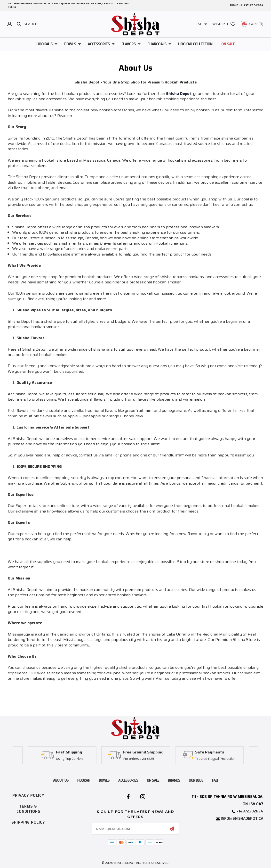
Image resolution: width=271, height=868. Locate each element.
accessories (128, 780)
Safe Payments (210, 752)
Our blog (196, 780)
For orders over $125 (139, 759)
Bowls (73, 44)
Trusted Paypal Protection (215, 759)
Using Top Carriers (70, 759)
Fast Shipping (69, 752)
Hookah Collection (195, 44)
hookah (84, 780)
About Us (61, 780)
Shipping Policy (28, 822)
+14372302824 (250, 811)
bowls (104, 780)
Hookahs (47, 44)
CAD (201, 24)
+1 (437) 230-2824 (251, 5)
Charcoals (159, 44)
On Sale (228, 44)
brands (174, 780)
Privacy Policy (28, 795)
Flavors (131, 44)
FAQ (215, 780)
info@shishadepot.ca (242, 818)
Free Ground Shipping (143, 752)
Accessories (101, 44)
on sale (153, 780)
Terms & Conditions (28, 809)
